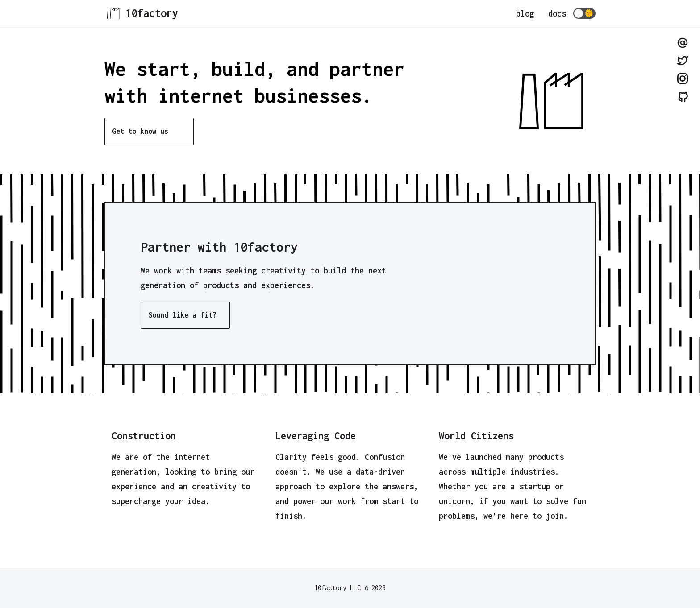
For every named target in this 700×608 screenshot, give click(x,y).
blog (525, 14)
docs (557, 14)
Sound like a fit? (182, 315)
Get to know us (140, 131)
